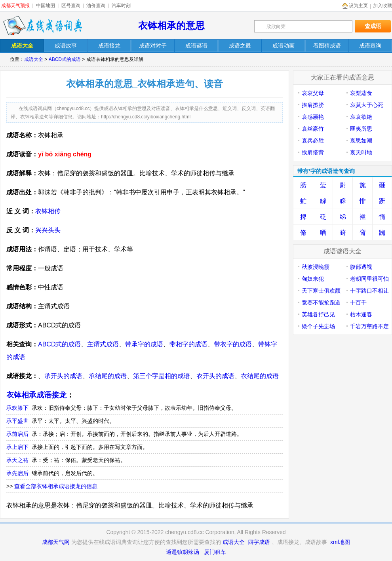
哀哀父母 (313, 93)
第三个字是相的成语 (162, 376)
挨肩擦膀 (313, 105)
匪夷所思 (361, 129)
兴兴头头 (48, 230)
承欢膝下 (17, 408)
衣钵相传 (48, 211)
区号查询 (71, 6)
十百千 (358, 302)
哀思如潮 (361, 141)
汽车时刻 (121, 6)
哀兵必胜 (313, 141)
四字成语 (259, 542)
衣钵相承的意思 (171, 26)
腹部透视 (361, 267)
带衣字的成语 (233, 344)
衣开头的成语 (215, 376)
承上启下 (17, 447)
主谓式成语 (103, 344)
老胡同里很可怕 (369, 279)
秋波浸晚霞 (316, 267)
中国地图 (46, 6)
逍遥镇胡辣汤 (183, 552)
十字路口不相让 (369, 291)
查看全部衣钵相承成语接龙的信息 (56, 486)
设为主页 (358, 6)
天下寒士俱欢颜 (321, 291)
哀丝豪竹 (313, 129)
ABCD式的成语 (65, 59)
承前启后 (17, 434)
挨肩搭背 (313, 152)
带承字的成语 (144, 344)
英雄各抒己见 (318, 314)
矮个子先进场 (318, 326)
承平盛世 (17, 421)
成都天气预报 (15, 6)
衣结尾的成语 (260, 376)
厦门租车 (215, 552)
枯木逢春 (361, 314)
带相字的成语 (188, 344)
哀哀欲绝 (361, 117)
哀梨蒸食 (361, 93)
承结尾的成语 (108, 376)
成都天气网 (56, 542)
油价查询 (96, 6)
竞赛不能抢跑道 (321, 302)
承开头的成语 (63, 376)
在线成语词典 (42, 26)
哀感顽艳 (313, 117)
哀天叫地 (361, 152)
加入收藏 (382, 6)
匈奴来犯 (313, 279)
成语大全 (34, 59)
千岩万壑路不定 (369, 326)
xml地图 (340, 542)
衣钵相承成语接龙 (36, 395)
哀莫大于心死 (367, 105)
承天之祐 (17, 460)
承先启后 (17, 473)
